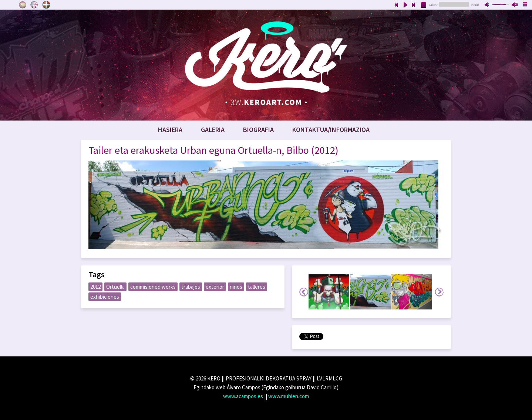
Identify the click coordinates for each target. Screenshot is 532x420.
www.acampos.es (243, 396)
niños (236, 287)
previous (397, 5)
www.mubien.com (289, 396)
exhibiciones (105, 297)
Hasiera (170, 130)
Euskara (46, 5)
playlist (525, 5)
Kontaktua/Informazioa (331, 130)
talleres (257, 287)
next (414, 5)
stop (424, 5)
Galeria (213, 130)
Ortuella (115, 287)
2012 (95, 287)
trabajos (191, 287)
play (405, 5)
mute (488, 5)
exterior (215, 287)
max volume (515, 5)
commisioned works (153, 287)
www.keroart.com (266, 65)
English (34, 5)
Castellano (23, 5)
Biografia (258, 130)
